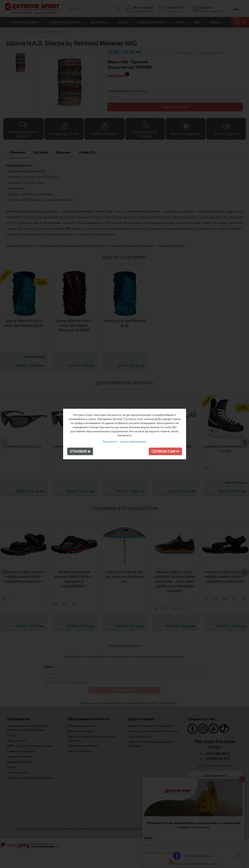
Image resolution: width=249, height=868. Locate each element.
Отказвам (80, 451)
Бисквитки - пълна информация (125, 441)
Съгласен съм (165, 451)
